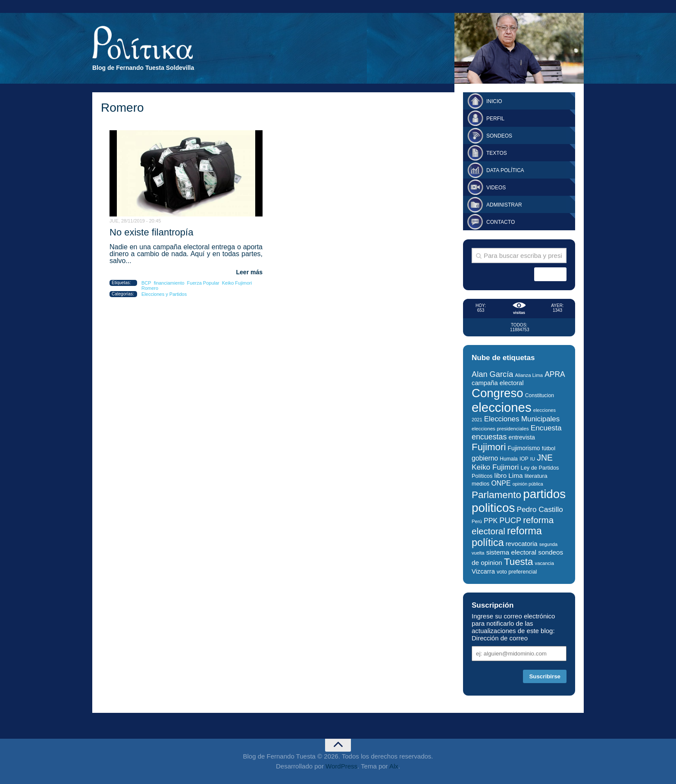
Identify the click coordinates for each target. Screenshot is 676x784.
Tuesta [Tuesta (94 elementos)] (518, 562)
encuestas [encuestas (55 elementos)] (489, 437)
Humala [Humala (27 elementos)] (509, 459)
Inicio (494, 101)
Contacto (501, 222)
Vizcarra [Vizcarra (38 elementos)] (483, 571)
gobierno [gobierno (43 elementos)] (485, 458)
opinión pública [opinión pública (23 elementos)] (528, 484)
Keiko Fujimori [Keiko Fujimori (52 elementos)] (495, 467)
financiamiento (169, 283)
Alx (394, 766)
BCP (146, 283)
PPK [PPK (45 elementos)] (491, 521)
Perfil (495, 119)
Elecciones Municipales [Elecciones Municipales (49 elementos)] (522, 419)
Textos (497, 153)
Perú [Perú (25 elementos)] (477, 521)
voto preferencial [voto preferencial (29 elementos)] (517, 572)
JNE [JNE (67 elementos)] (545, 458)
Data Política (505, 170)
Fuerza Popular (203, 283)
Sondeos (499, 136)
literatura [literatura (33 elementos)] (536, 476)
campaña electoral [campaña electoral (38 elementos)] (498, 383)
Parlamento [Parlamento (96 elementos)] (496, 495)
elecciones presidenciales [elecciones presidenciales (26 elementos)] (500, 428)
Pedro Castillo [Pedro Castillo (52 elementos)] (540, 509)
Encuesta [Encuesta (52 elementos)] (546, 428)
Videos (496, 188)
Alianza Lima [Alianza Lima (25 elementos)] (529, 375)
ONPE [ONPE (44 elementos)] (501, 483)
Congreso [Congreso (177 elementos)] (498, 393)
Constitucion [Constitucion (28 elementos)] (540, 395)
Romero (150, 288)
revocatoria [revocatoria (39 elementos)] (522, 544)
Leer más (249, 272)
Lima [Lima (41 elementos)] (515, 475)
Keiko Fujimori (237, 283)
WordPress (341, 766)
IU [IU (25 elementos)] (533, 459)
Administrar (504, 205)
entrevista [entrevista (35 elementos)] (522, 437)
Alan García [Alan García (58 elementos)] (492, 374)
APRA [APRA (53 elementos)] (555, 374)
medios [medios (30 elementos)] (480, 484)
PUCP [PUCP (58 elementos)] (510, 520)
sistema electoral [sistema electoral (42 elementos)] (511, 552)
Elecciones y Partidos (164, 294)
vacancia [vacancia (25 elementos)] (545, 563)
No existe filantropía (151, 232)
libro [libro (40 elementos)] (501, 475)
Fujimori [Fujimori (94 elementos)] (489, 447)
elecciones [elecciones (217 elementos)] (502, 407)
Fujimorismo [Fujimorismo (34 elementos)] (524, 448)
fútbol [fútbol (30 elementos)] (549, 448)
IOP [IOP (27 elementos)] (524, 459)
